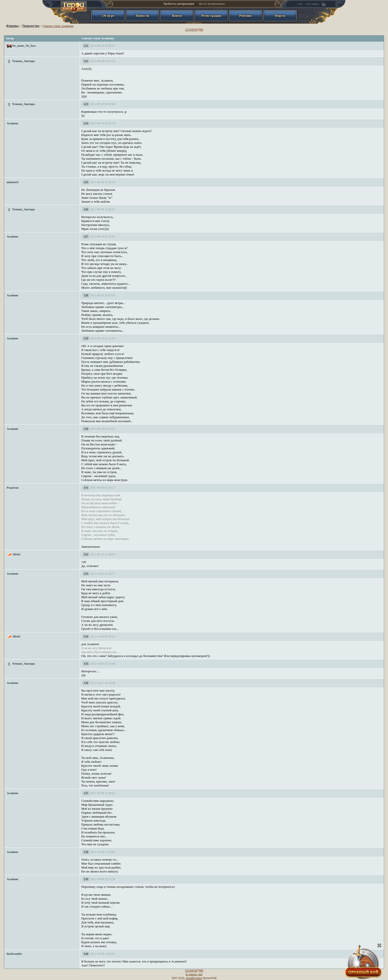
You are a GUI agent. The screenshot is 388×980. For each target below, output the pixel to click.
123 (86, 104)
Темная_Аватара (24, 61)
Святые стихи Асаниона (58, 26)
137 (86, 793)
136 (86, 683)
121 (86, 46)
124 (86, 123)
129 (86, 338)
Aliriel (16, 554)
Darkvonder (14, 954)
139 (86, 879)
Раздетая (13, 488)
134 (86, 636)
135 (86, 664)
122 (86, 61)
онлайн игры (194, 978)
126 (86, 209)
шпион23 (13, 182)
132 (86, 554)
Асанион (12, 123)
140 (86, 954)
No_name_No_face (24, 46)
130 (86, 429)
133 (86, 574)
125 (86, 182)
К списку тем (194, 974)
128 (86, 295)
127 (86, 237)
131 (86, 488)
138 (86, 852)
